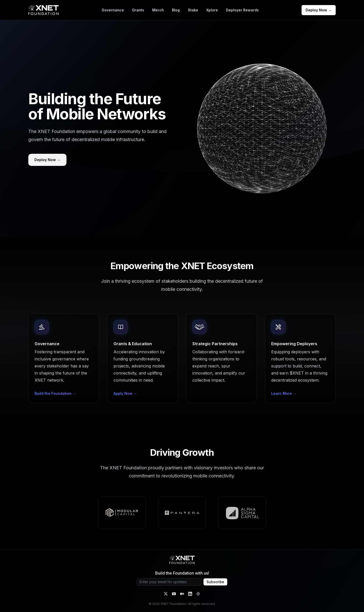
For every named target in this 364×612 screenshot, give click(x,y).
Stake (193, 10)
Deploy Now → (319, 10)
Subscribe (215, 582)
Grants (138, 10)
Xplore (212, 10)
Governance (113, 10)
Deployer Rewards (242, 10)
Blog (176, 10)
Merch (158, 10)
